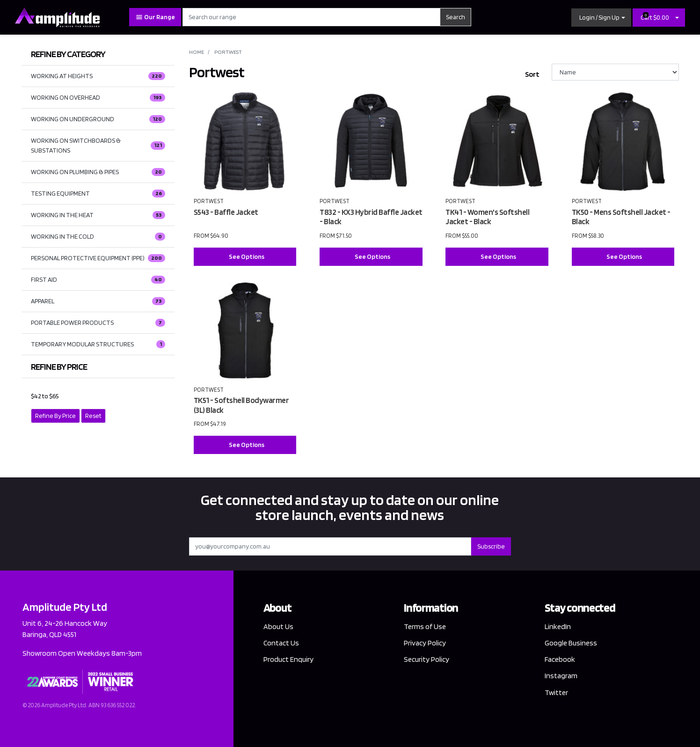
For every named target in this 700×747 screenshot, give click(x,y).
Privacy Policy (425, 643)
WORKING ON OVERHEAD (98, 98)
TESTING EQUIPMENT (98, 194)
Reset (93, 416)
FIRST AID (98, 280)
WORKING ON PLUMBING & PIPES (98, 172)
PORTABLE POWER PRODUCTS (98, 323)
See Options (247, 256)
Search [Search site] (456, 17)
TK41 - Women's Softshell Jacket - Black (487, 217)
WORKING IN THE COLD (98, 237)
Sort (532, 74)
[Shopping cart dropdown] (677, 18)
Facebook (560, 659)
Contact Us (281, 643)
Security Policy (427, 659)
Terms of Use (425, 626)
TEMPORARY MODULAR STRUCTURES (98, 344)
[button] (601, 18)
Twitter (556, 692)
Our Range (155, 17)
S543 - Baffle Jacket (226, 212)
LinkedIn (558, 626)
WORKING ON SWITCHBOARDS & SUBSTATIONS (98, 145)
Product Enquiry (288, 659)
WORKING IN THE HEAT (98, 215)
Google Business (571, 643)
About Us (278, 626)
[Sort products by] (616, 72)
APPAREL (98, 301)
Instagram (561, 676)
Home (197, 52)
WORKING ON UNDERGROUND (98, 119)
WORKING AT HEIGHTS (98, 76)
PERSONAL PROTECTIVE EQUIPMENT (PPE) (98, 258)
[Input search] (311, 17)
